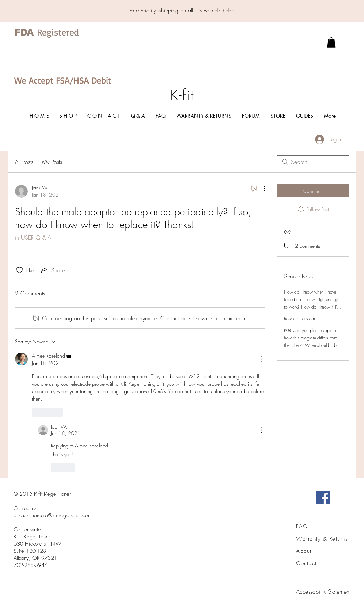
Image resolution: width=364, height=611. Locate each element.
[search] (313, 162)
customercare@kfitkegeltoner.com (55, 515)
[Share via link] (52, 270)
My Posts (52, 162)
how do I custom (299, 319)
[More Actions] (261, 188)
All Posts (24, 162)
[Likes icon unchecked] (20, 270)
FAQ (302, 526)
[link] (331, 42)
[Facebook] (323, 497)
